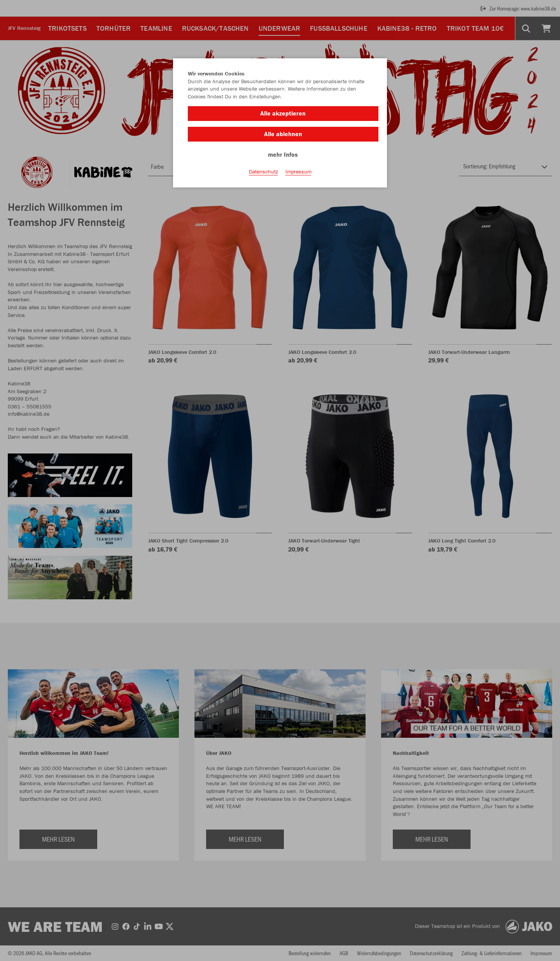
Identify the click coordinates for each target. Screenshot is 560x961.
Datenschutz (263, 172)
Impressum (298, 172)
